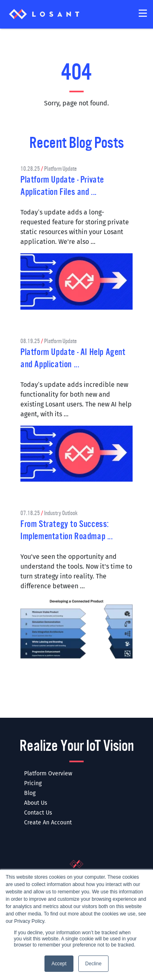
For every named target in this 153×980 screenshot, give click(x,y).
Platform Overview (48, 774)
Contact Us (38, 813)
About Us (36, 803)
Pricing (33, 783)
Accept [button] (59, 964)
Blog (30, 793)
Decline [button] (93, 964)
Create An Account (48, 823)
